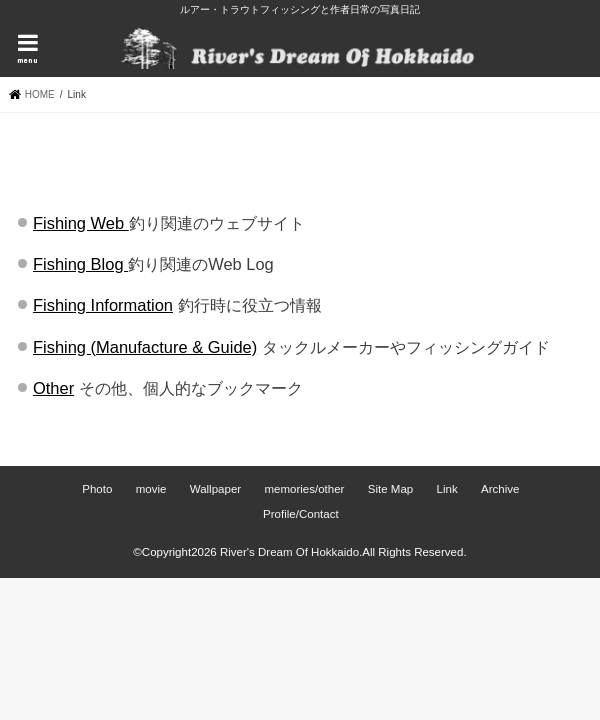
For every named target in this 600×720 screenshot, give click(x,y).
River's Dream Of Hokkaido (289, 552)
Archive (500, 489)
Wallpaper (215, 489)
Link (447, 489)
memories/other (304, 489)
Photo (97, 489)
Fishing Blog (80, 264)
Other (53, 388)
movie (151, 489)
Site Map (390, 489)
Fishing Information (103, 305)
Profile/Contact (301, 514)
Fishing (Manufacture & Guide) (145, 347)
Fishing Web (81, 223)
